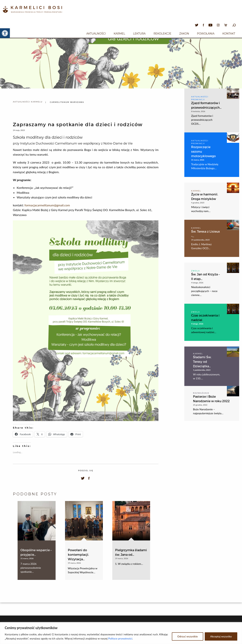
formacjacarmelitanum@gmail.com (47, 205)
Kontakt (229, 34)
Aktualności (96, 34)
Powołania (206, 34)
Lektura (139, 34)
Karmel (119, 34)
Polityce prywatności (120, 638)
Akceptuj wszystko (221, 636)
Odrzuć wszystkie (188, 636)
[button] (5, 33)
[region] (121, 633)
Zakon (184, 34)
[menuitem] (96, 33)
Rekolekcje (162, 34)
